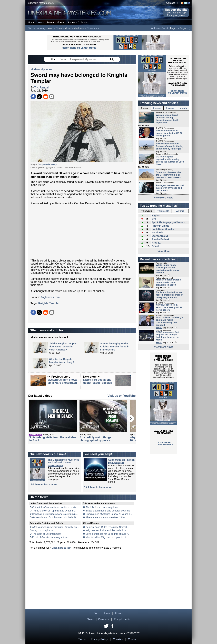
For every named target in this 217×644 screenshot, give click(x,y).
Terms (82, 639)
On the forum (39, 497)
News (41, 22)
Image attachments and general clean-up (108, 511)
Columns (83, 22)
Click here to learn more (43, 485)
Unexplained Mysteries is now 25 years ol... (109, 514)
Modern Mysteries (74, 28)
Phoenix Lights (160, 226)
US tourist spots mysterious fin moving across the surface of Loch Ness (170, 160)
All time (180, 211)
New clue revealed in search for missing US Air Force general (169, 133)
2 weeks (157, 108)
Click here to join (61, 548)
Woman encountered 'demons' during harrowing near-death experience (167, 119)
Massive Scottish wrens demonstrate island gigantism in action (168, 282)
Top (96, 613)
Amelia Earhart (160, 239)
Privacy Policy (99, 639)
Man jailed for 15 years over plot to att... (107, 537)
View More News (164, 198)
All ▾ (53, 59)
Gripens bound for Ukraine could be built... (55, 517)
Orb (154, 219)
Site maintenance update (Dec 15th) (105, 517)
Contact (171, 3)
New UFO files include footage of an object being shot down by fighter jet (170, 146)
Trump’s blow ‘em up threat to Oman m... (54, 511)
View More (164, 251)
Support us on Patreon (121, 460)
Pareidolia (158, 233)
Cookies (118, 639)
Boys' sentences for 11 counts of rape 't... (108, 534)
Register (184, 28)
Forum (50, 22)
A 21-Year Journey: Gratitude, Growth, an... (55, 527)
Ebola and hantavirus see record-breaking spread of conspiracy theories (170, 295)
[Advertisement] (82, 232)
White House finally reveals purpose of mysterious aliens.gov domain (167, 269)
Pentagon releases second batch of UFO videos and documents (170, 188)
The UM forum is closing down (102, 507)
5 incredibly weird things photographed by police (95, 439)
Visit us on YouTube (122, 396)
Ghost (155, 246)
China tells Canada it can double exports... (55, 507)
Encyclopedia (122, 619)
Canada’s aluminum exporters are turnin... (55, 514)
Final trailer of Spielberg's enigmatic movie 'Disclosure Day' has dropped (169, 321)
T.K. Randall (42, 88)
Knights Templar (49, 303)
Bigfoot (156, 216)
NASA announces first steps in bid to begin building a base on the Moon (168, 336)
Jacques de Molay (47, 164)
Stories (71, 22)
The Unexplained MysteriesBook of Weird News (63, 461)
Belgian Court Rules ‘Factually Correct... (107, 527)
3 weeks (170, 108)
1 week (145, 108)
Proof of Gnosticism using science (51, 537)
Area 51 (156, 243)
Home (31, 22)
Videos (61, 22)
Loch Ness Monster (163, 229)
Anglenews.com (50, 297)
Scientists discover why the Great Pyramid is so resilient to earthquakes (168, 175)
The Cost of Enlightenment (47, 534)
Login (173, 28)
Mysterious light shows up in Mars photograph (62, 381)
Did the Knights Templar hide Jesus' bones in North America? (63, 347)
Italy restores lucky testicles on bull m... (107, 530)
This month (163, 211)
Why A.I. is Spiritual (43, 530)
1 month (183, 108)
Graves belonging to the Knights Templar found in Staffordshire (115, 347)
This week (146, 211)
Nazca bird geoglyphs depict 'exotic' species (98, 381)
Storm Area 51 (160, 236)
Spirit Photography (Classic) (168, 222)
